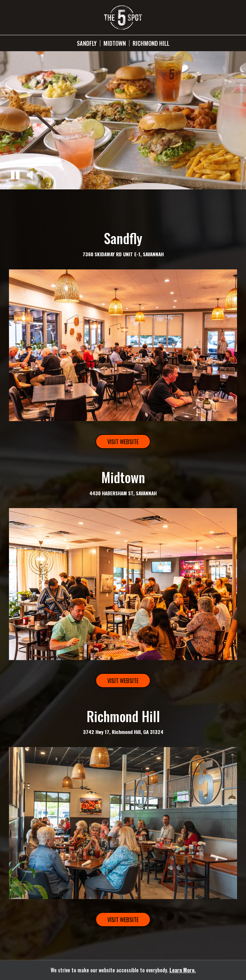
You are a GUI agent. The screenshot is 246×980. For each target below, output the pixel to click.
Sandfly (87, 43)
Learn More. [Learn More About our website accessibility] (183, 970)
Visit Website (117, 443)
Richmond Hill (151, 43)
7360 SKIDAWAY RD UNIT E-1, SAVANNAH (123, 254)
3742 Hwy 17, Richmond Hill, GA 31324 (123, 732)
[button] (15, 176)
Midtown (115, 43)
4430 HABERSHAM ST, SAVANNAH (123, 493)
